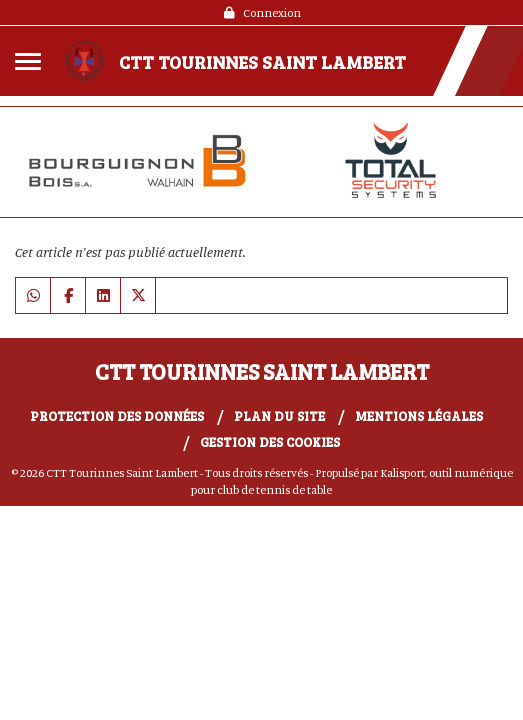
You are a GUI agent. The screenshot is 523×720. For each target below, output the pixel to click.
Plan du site (279, 416)
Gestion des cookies (270, 442)
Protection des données (117, 416)
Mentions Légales (419, 416)
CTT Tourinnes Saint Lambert (262, 62)
